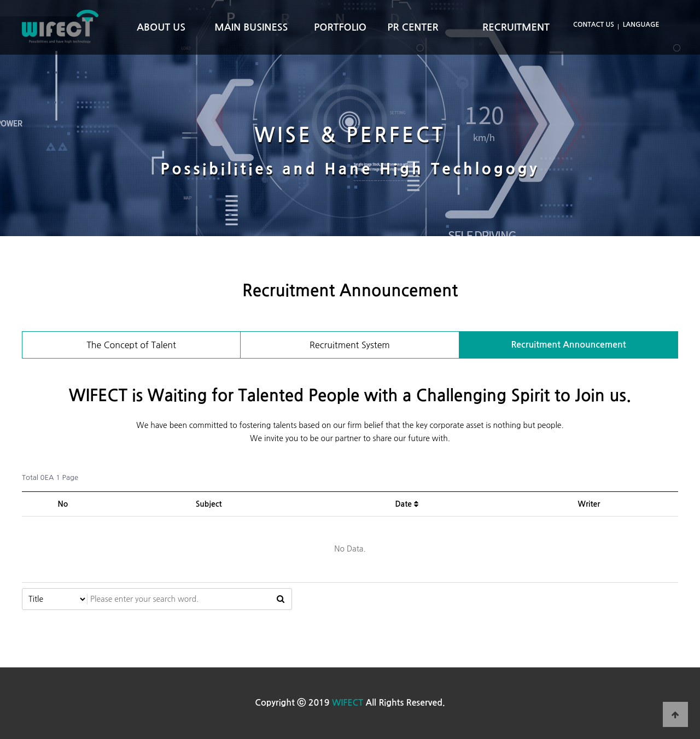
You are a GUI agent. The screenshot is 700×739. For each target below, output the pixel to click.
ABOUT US (161, 27)
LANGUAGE (641, 25)
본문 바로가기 (0, 0)
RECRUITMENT (516, 27)
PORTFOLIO (340, 27)
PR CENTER (413, 27)
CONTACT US (594, 25)
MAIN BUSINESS (251, 27)
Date (406, 504)
